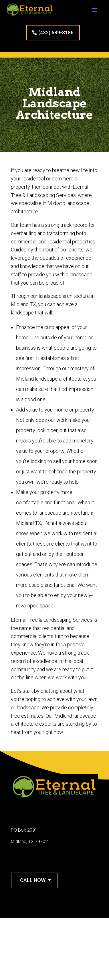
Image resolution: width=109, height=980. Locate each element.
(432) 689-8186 (56, 33)
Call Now (33, 880)
